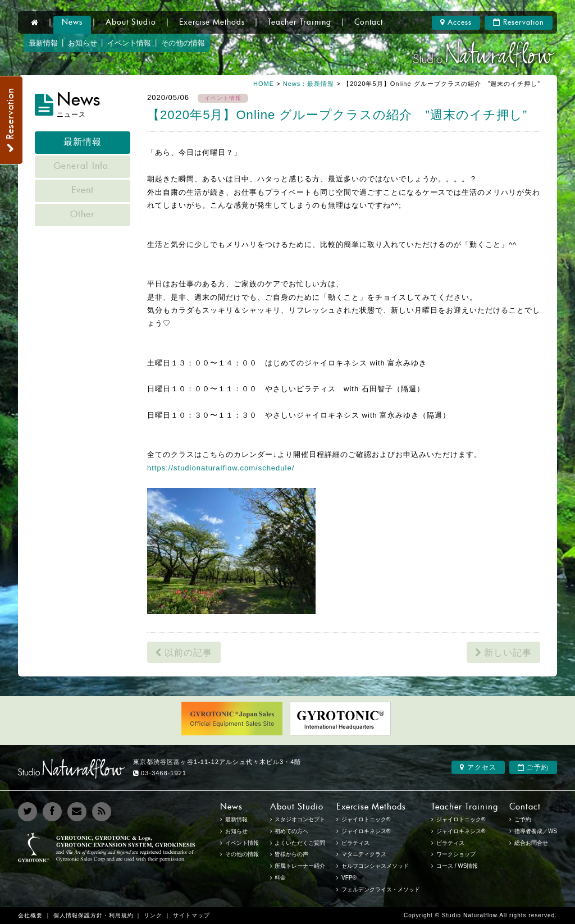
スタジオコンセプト (300, 819)
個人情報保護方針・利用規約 (93, 915)
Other (83, 215)
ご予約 (533, 767)
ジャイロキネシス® (461, 831)
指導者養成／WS (536, 831)
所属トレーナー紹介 (300, 866)
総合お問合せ (531, 843)
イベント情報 (129, 43)
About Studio (131, 22)
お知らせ (83, 43)
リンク (153, 915)
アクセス (478, 767)
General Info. (83, 167)
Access (456, 22)
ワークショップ (456, 854)
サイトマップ (191, 915)
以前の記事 (184, 652)
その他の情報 (183, 43)
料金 (280, 878)
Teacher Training (300, 22)
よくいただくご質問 (300, 843)
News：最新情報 (309, 84)
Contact (369, 22)
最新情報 (43, 43)
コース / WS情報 (457, 866)
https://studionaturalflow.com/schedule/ (221, 468)
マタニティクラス (364, 854)
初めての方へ (291, 831)
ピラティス (450, 843)
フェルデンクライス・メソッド (381, 889)
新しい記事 (503, 652)
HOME (264, 84)
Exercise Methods (212, 22)
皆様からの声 (291, 854)
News (72, 22)
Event (83, 191)
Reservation (519, 22)
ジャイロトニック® (461, 819)
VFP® (349, 878)
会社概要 (30, 915)
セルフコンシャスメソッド (375, 866)
